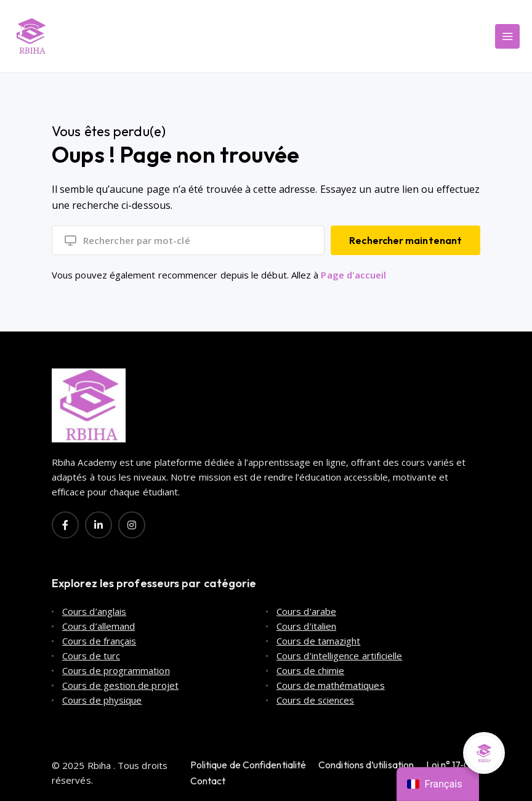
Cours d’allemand (99, 626)
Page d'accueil (353, 275)
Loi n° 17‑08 (451, 765)
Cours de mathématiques (331, 685)
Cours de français (99, 641)
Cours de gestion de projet (120, 685)
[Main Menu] (507, 36)
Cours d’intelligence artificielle (339, 656)
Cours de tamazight (318, 641)
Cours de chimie (310, 670)
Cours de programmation (116, 670)
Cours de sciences (315, 700)
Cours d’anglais (94, 611)
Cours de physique (102, 700)
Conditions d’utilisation (366, 765)
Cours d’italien (306, 626)
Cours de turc (91, 656)
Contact (208, 781)
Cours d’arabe (306, 611)
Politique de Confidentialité (248, 765)
